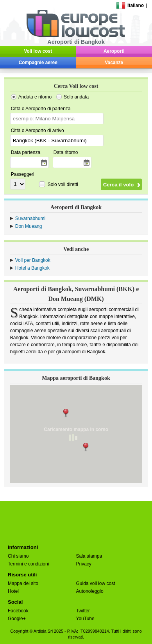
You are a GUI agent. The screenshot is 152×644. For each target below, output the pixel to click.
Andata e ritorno (35, 97)
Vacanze (114, 63)
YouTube (85, 619)
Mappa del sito (23, 583)
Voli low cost (38, 51)
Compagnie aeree (38, 63)
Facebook (18, 611)
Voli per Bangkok (33, 260)
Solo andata (76, 97)
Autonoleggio (90, 591)
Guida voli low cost (96, 583)
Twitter (83, 611)
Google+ (17, 619)
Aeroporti (114, 51)
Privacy (84, 564)
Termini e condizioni (28, 564)
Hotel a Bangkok (32, 268)
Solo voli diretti (63, 184)
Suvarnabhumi (30, 218)
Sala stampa (89, 556)
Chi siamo (18, 556)
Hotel (13, 591)
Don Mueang (29, 226)
